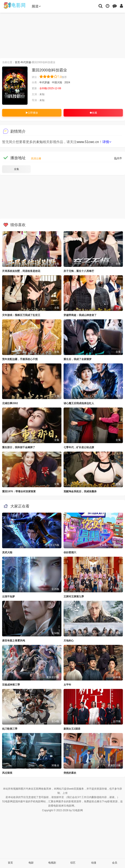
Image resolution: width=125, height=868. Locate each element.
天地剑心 (69, 641)
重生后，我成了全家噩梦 (78, 359)
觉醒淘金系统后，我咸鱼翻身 (80, 491)
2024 (67, 82)
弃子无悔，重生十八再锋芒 (79, 271)
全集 (17, 169)
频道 (36, 6)
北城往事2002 (10, 403)
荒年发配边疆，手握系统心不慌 (20, 359)
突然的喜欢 (70, 773)
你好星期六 (70, 552)
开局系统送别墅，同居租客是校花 (21, 271)
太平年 (67, 685)
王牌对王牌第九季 (74, 597)
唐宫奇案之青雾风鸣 (14, 641)
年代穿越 (26, 62)
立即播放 (32, 113)
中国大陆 (57, 82)
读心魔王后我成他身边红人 (79, 403)
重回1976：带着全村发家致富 (19, 491)
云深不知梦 (8, 597)
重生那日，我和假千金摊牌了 (19, 447)
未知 (39, 142)
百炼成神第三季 (11, 685)
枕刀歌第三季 (10, 729)
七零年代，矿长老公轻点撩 (79, 447)
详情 (107, 142)
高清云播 (36, 159)
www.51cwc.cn (88, 142)
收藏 (93, 113)
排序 (118, 158)
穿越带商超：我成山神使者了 (80, 315)
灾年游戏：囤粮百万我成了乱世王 (21, 315)
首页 (17, 62)
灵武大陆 (7, 552)
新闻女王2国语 (72, 729)
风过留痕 (7, 773)
